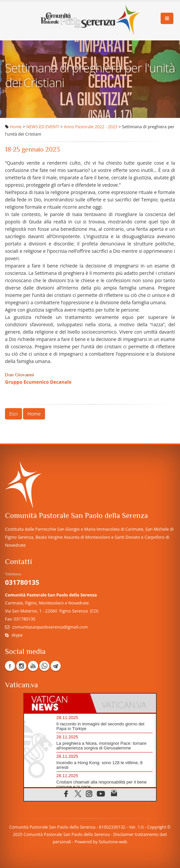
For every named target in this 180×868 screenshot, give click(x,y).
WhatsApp (44, 666)
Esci (13, 414)
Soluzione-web (113, 842)
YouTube (33, 666)
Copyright (156, 827)
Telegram (56, 666)
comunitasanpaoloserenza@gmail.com (50, 627)
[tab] (57, 703)
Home (16, 127)
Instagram (21, 666)
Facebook (10, 666)
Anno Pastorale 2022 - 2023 (91, 127)
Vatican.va (21, 685)
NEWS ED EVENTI (43, 127)
